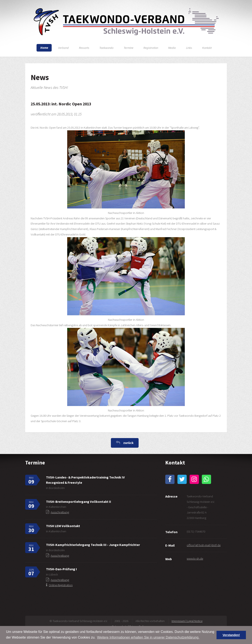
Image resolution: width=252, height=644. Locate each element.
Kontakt (207, 48)
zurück (128, 443)
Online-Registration (61, 585)
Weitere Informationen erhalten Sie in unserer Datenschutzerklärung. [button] (148, 637)
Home (44, 48)
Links (189, 48)
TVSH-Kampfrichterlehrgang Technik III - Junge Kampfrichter (93, 545)
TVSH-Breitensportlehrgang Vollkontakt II (79, 502)
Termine (129, 48)
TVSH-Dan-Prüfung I (61, 569)
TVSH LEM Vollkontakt (63, 526)
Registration (151, 48)
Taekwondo (106, 48)
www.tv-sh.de (195, 559)
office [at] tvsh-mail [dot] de (204, 545)
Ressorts (84, 48)
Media (172, 48)
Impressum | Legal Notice (187, 621)
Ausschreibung (60, 512)
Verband (63, 48)
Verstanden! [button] (231, 635)
